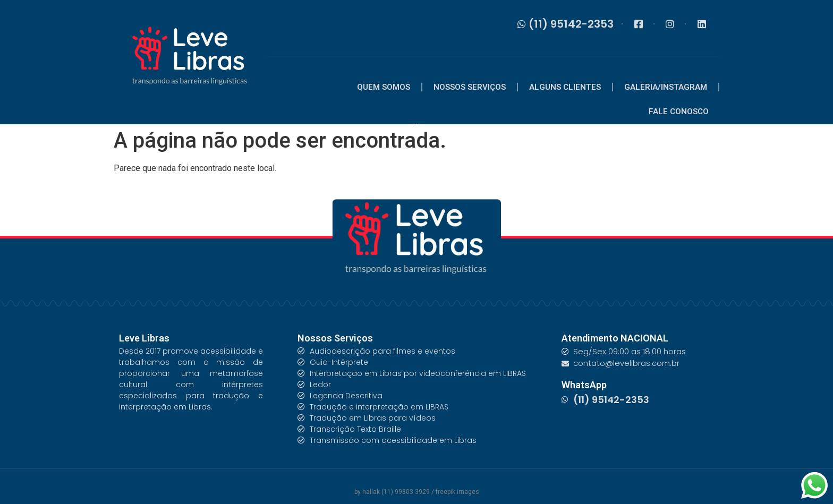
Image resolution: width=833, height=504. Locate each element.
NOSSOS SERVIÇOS (470, 87)
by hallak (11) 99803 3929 (393, 492)
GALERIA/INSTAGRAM (666, 87)
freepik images (457, 492)
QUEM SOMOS (384, 87)
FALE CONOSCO (679, 112)
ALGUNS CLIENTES (565, 87)
